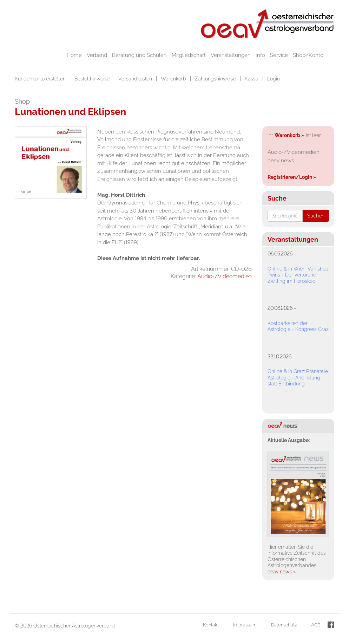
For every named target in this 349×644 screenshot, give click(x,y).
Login (274, 79)
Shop (22, 101)
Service (279, 55)
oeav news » (282, 572)
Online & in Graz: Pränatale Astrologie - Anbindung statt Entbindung (298, 378)
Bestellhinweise (93, 79)
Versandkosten (136, 79)
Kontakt (211, 625)
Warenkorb (174, 79)
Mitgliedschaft (189, 55)
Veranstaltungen (231, 55)
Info (260, 55)
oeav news (281, 161)
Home (74, 55)
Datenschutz (284, 625)
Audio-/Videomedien (225, 276)
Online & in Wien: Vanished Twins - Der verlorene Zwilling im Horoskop (298, 275)
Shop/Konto (308, 55)
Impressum (245, 625)
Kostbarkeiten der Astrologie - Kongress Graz (298, 326)
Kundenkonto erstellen (41, 79)
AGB (316, 625)
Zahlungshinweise (216, 79)
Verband (97, 55)
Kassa (252, 79)
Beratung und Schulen (139, 55)
